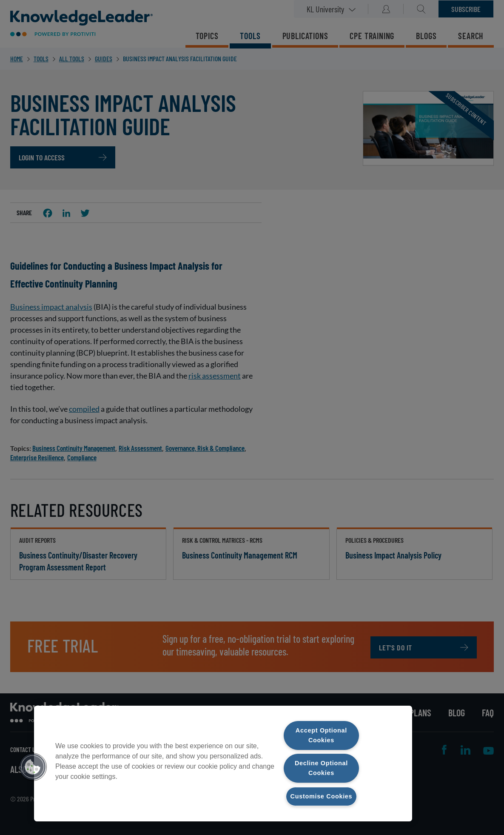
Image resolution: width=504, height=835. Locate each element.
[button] (33, 767)
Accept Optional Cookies (321, 735)
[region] (223, 764)
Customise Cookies (322, 796)
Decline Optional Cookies (321, 768)
